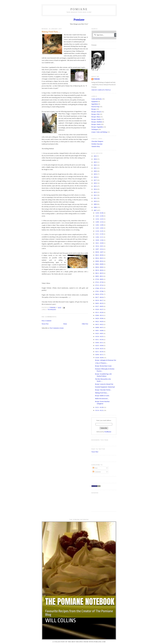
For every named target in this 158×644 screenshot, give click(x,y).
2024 (95, 159)
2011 (95, 198)
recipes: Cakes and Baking (99, 132)
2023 (95, 162)
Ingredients (95, 104)
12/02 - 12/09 (100, 225)
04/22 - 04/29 (100, 321)
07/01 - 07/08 (100, 291)
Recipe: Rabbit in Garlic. (102, 396)
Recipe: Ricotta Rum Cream (103, 366)
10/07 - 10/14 (100, 249)
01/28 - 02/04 (100, 358)
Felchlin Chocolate (97, 144)
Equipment (95, 102)
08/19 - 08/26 (100, 270)
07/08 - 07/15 (100, 288)
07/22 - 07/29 (100, 282)
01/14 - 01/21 (100, 410)
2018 (95, 177)
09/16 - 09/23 (100, 258)
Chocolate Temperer (97, 141)
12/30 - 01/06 (100, 213)
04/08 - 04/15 (100, 327)
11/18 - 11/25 (99, 231)
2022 (95, 165)
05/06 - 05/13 (100, 315)
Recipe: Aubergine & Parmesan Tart (106, 360)
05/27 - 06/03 (100, 306)
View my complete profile (101, 90)
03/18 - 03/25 (100, 337)
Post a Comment (47, 321)
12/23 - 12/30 (100, 216)
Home (65, 324)
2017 (95, 180)
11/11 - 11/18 (99, 234)
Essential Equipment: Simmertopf (105, 387)
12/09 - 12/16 (100, 222)
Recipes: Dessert (96, 112)
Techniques (52, 310)
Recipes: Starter (96, 124)
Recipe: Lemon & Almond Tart (104, 384)
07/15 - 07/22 (100, 285)
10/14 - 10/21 (100, 246)
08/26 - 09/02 (100, 267)
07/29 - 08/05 (100, 279)
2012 (95, 195)
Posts (95, 468)
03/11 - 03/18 (99, 340)
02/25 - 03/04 (100, 346)
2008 (95, 207)
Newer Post (45, 324)
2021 (95, 168)
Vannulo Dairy (96, 146)
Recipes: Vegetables (97, 127)
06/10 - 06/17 (100, 300)
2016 (95, 183)
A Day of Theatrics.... (101, 363)
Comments (97, 472)
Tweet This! (95, 452)
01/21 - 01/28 (100, 407)
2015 (95, 186)
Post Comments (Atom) (57, 328)
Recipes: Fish (95, 114)
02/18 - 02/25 (100, 349)
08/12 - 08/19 (100, 273)
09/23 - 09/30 (100, 255)
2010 (95, 201)
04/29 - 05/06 (100, 318)
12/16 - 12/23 (100, 219)
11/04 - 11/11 (99, 237)
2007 (95, 210)
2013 (95, 192)
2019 (95, 174)
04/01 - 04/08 (100, 331)
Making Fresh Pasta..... (102, 393)
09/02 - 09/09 (100, 264)
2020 (95, 171)
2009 (95, 204)
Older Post (85, 324)
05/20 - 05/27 (100, 309)
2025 (95, 156)
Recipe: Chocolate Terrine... (103, 390)
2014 (95, 189)
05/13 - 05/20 (100, 312)
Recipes (94, 109)
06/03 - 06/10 (100, 303)
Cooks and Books (97, 99)
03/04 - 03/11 (99, 343)
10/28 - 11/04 (99, 240)
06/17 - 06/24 (100, 297)
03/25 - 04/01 (100, 333)
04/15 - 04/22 (100, 324)
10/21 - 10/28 (100, 243)
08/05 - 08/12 (100, 276)
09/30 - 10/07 (100, 252)
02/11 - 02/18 (99, 352)
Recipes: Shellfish (97, 122)
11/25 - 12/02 (99, 228)
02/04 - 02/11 (99, 355)
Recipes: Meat (96, 117)
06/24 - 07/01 (100, 294)
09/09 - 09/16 (100, 261)
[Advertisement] (98, 502)
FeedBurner (108, 432)
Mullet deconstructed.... (102, 399)
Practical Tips (95, 107)
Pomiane (79, 9)
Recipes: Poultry (96, 119)
